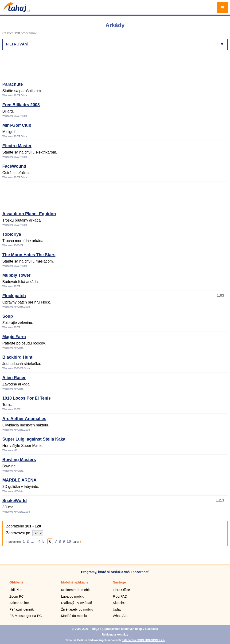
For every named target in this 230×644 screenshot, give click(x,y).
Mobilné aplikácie (75, 582)
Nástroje (119, 582)
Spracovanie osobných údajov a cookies (131, 629)
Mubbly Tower (16, 275)
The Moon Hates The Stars (29, 255)
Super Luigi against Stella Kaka (34, 439)
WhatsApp (121, 616)
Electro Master (17, 146)
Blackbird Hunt (17, 357)
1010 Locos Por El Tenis (27, 398)
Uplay (117, 609)
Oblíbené (16, 582)
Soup (8, 316)
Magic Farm (14, 337)
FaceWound (14, 166)
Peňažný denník (21, 609)
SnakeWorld (15, 501)
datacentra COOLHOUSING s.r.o (143, 640)
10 (69, 541)
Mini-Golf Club (17, 125)
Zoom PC (17, 596)
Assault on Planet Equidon (29, 214)
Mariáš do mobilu (74, 616)
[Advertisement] (88, 68)
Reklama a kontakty (115, 635)
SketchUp (120, 603)
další (76, 542)
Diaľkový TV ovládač (76, 603)
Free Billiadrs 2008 (21, 105)
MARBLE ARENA (19, 480)
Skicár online (19, 603)
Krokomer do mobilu (76, 590)
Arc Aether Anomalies (24, 419)
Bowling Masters (19, 460)
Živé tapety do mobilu (77, 609)
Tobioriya (12, 234)
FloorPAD (120, 596)
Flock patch (14, 296)
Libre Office (121, 590)
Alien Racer (14, 378)
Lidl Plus (16, 590)
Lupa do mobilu (73, 596)
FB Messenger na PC (26, 616)
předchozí (15, 542)
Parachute (13, 84)
